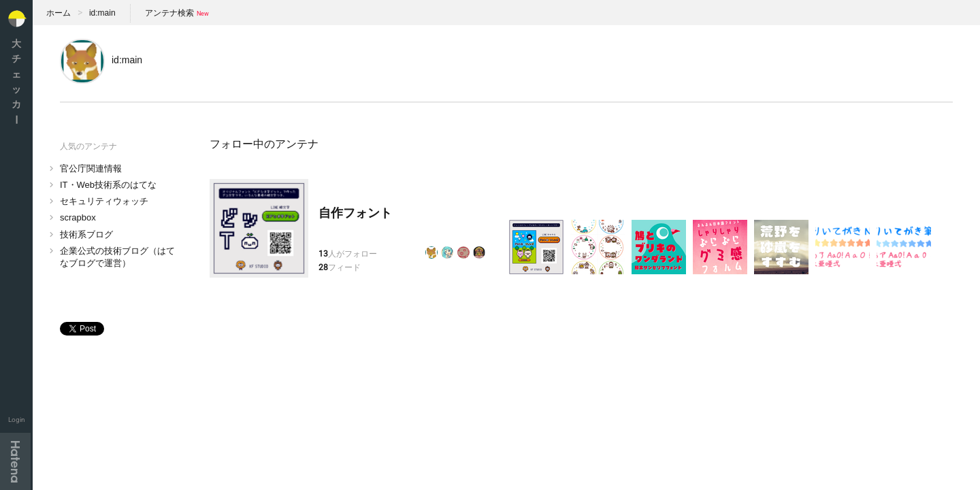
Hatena (15, 461)
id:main (102, 13)
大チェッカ (16, 81)
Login (17, 420)
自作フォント (355, 213)
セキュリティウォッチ (104, 201)
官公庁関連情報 (91, 168)
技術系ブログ (86, 234)
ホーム (59, 13)
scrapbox (78, 217)
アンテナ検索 (169, 13)
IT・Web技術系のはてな (108, 185)
